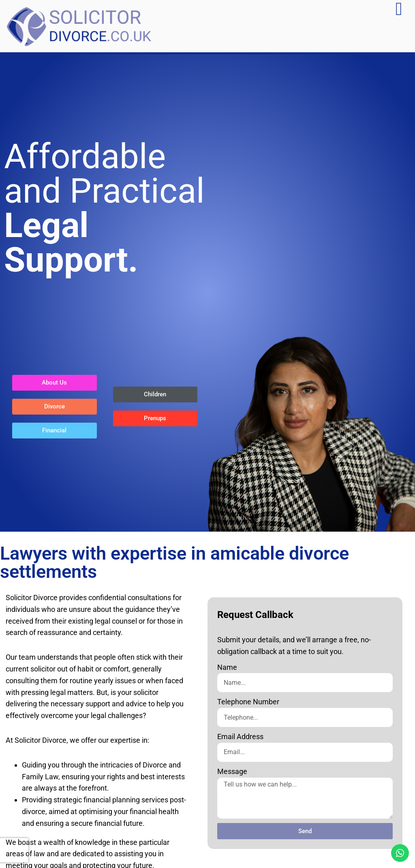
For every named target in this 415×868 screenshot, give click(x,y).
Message (232, 771)
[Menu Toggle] (399, 9)
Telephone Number (248, 702)
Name (227, 667)
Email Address (240, 737)
